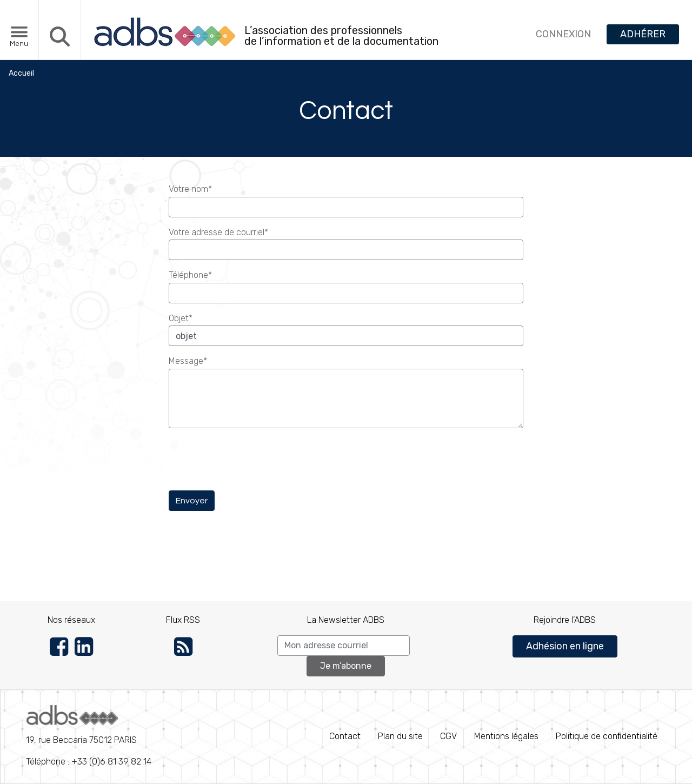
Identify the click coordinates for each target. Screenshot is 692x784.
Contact (345, 736)
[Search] (344, 646)
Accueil (21, 73)
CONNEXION (563, 34)
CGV (448, 736)
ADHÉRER (643, 34)
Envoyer (192, 501)
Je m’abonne (346, 666)
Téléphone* (190, 275)
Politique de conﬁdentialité (607, 736)
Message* (188, 361)
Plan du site (400, 736)
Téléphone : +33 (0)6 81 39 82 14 (89, 736)
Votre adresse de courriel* (218, 232)
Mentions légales (506, 736)
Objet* (181, 318)
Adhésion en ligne (565, 646)
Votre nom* (190, 189)
